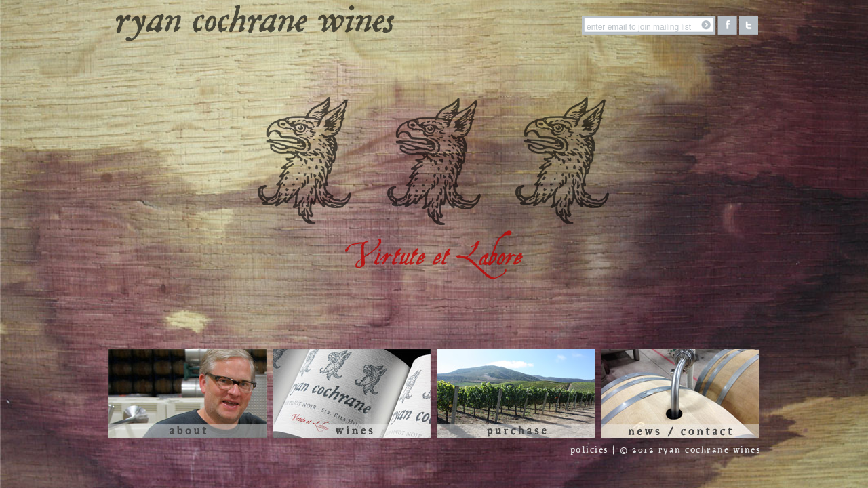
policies (589, 450)
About (188, 393)
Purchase (516, 393)
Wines (352, 393)
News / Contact (680, 393)
